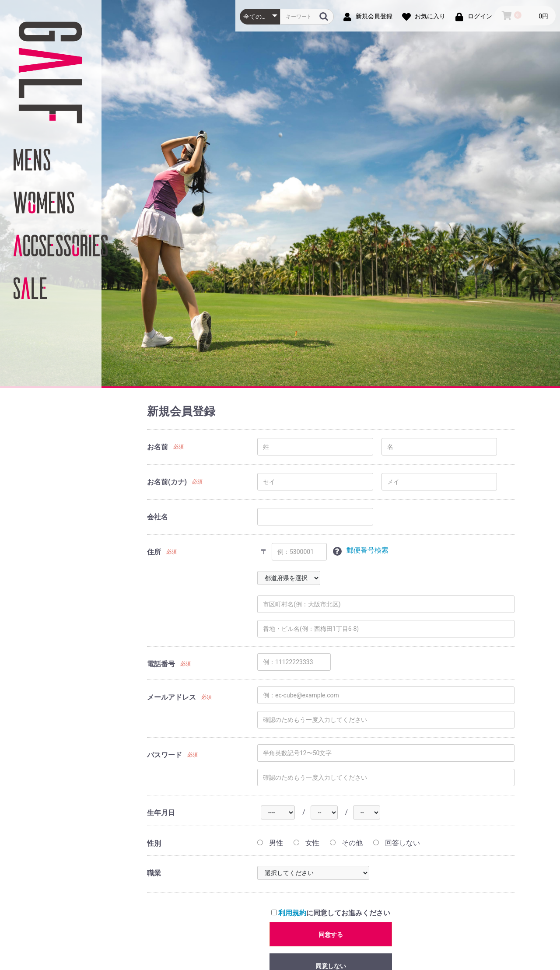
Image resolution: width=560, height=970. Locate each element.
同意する (331, 935)
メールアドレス (171, 697)
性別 (154, 843)
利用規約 (292, 913)
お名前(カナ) (167, 482)
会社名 (157, 517)
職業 (154, 873)
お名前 (157, 447)
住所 (154, 552)
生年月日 (161, 813)
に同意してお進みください (331, 913)
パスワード (164, 755)
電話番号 (161, 664)
